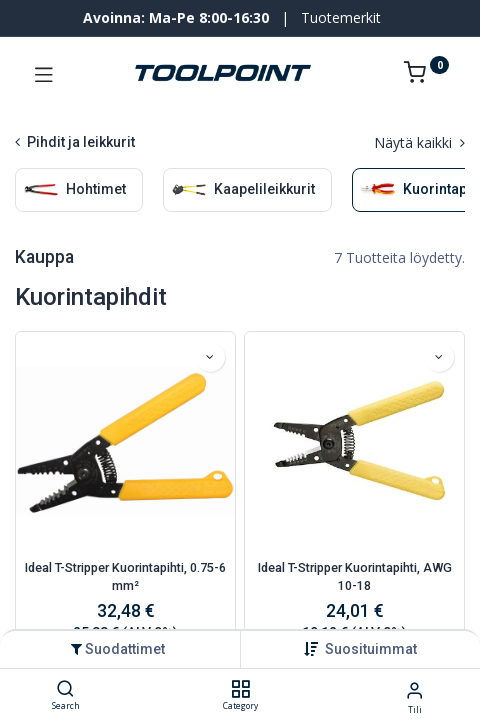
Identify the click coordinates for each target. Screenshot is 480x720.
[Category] (240, 689)
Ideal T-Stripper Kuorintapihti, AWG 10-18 (355, 576)
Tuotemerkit (341, 17)
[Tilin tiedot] (414, 689)
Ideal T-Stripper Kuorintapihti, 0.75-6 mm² (125, 576)
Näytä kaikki (419, 142)
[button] (371, 649)
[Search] (65, 689)
